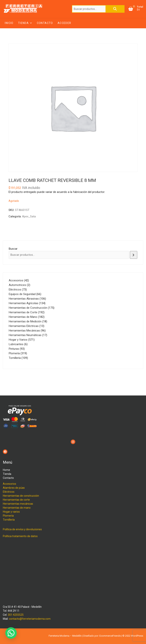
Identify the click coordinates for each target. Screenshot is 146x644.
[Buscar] (134, 255)
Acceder (64, 23)
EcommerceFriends (110, 636)
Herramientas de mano (17, 508)
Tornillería (9, 520)
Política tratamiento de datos (20, 536)
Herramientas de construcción (21, 496)
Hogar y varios (11, 512)
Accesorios (10, 484)
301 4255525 (16, 615)
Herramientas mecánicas (18, 504)
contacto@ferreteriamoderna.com (30, 619)
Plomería (8, 516)
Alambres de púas (14, 488)
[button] (11, 633)
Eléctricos (9, 492)
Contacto (45, 23)
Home (6, 470)
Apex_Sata (29, 216)
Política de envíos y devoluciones (22, 529)
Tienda (23, 23)
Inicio (9, 23)
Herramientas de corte (16, 500)
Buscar (115, 9)
